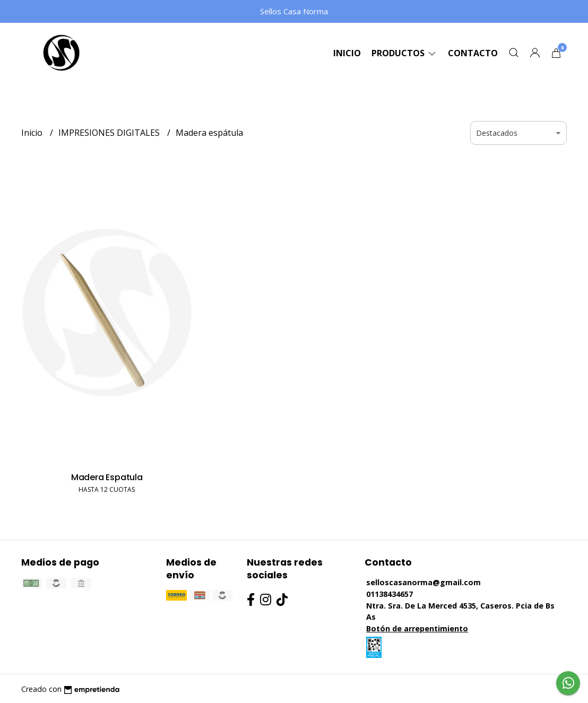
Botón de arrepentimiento (417, 628)
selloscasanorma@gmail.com (423, 582)
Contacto (473, 53)
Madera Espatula (107, 477)
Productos (404, 53)
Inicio (347, 53)
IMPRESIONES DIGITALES (110, 133)
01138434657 (390, 594)
